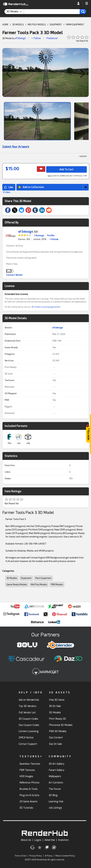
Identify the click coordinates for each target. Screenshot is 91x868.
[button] (87, 4)
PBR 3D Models (58, 731)
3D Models (12, 578)
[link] (80, 3)
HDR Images (26, 776)
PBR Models (57, 585)
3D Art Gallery (56, 764)
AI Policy (49, 856)
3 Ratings (39, 235)
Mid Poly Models (39, 585)
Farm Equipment (43, 578)
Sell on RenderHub (29, 700)
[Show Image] (37, 121)
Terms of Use (20, 856)
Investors (63, 840)
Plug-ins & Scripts (29, 795)
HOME (5, 25)
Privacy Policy (36, 856)
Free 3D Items (57, 700)
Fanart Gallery (56, 770)
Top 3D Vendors (28, 706)
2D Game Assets (28, 801)
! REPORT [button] (83, 156)
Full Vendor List (27, 712)
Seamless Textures (30, 764)
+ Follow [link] (54, 239)
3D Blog (53, 795)
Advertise (50, 840)
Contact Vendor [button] (15, 275)
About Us (26, 840)
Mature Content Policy (65, 856)
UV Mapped (10, 393)
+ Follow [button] (36, 38)
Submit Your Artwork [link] (16, 147)
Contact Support (28, 744)
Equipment (26, 578)
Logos (38, 840)
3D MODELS (18, 25)
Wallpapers (55, 776)
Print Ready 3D (57, 719)
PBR (7, 400)
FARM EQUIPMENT (75, 25)
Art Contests (56, 783)
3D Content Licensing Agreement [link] (46, 307)
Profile (51, 235)
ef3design (21, 38)
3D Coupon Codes (28, 719)
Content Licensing (29, 731)
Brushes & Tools (28, 789)
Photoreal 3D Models (61, 725)
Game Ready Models (17, 585)
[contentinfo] (15, 12)
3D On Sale (55, 706)
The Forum (55, 789)
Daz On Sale (55, 744)
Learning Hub (56, 801)
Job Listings (55, 808)
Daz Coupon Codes (29, 725)
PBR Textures (27, 770)
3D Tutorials (26, 808)
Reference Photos (29, 783)
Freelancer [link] (52, 38)
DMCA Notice (26, 738)
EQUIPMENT (56, 25)
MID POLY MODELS (37, 25)
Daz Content (56, 738)
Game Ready (11, 347)
